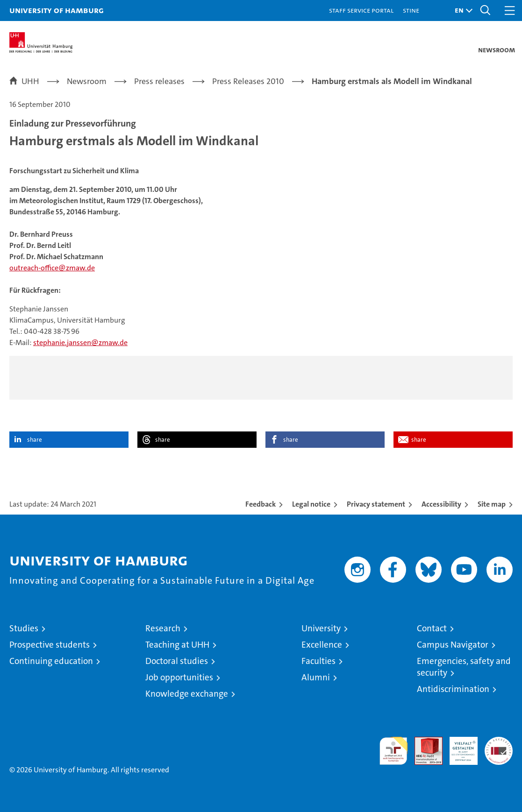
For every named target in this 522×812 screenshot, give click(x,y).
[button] (461, 11)
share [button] (35, 440)
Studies (24, 628)
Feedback (261, 504)
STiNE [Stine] (411, 10)
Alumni (316, 677)
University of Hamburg (57, 10)
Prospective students (50, 645)
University (321, 628)
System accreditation (499, 747)
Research (163, 628)
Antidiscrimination (453, 689)
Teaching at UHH (177, 645)
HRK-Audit (458, 747)
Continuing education (51, 661)
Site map (492, 504)
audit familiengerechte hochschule (393, 751)
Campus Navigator (453, 645)
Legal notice (311, 504)
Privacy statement (376, 504)
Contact (432, 628)
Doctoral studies (177, 661)
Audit (423, 742)
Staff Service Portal (361, 10)
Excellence (322, 645)
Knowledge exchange (187, 694)
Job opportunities (179, 677)
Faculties (318, 661)
